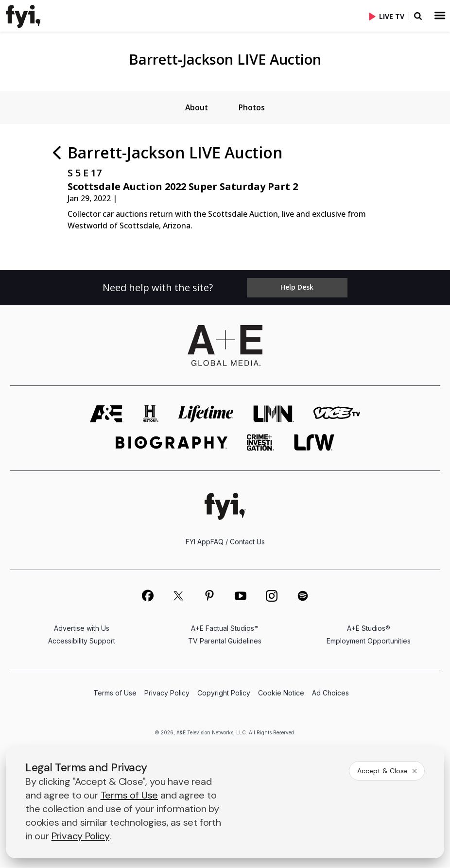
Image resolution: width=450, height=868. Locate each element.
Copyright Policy (224, 693)
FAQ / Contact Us (238, 542)
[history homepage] (151, 414)
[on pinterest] (209, 596)
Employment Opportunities (369, 641)
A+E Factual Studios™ (225, 629)
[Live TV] (389, 16)
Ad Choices (330, 693)
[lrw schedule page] (314, 443)
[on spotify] (303, 596)
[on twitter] (178, 596)
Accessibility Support (82, 641)
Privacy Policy (167, 693)
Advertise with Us (82, 629)
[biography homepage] (172, 443)
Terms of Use (115, 693)
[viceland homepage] (337, 414)
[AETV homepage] (107, 414)
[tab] (196, 108)
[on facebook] (147, 596)
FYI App (198, 542)
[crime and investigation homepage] (260, 443)
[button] (29, 16)
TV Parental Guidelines (225, 641)
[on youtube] (241, 596)
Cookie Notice (281, 693)
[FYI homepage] (225, 507)
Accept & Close (388, 771)
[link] (25, 17)
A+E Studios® (369, 629)
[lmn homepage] (274, 414)
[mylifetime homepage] (206, 414)
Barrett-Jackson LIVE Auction (225, 59)
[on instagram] (272, 596)
